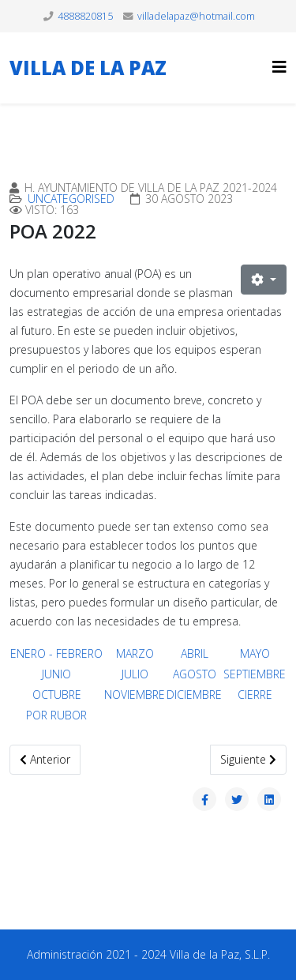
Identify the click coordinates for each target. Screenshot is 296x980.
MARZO (135, 653)
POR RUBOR (56, 715)
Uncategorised (71, 199)
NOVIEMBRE (135, 695)
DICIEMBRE (194, 695)
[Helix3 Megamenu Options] (279, 67)
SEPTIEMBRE (255, 674)
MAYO (255, 653)
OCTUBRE (57, 695)
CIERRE (255, 695)
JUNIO (56, 674)
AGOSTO (195, 674)
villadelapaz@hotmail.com (196, 16)
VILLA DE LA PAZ (88, 68)
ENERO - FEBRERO (56, 653)
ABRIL (195, 653)
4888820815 (85, 16)
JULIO (135, 674)
